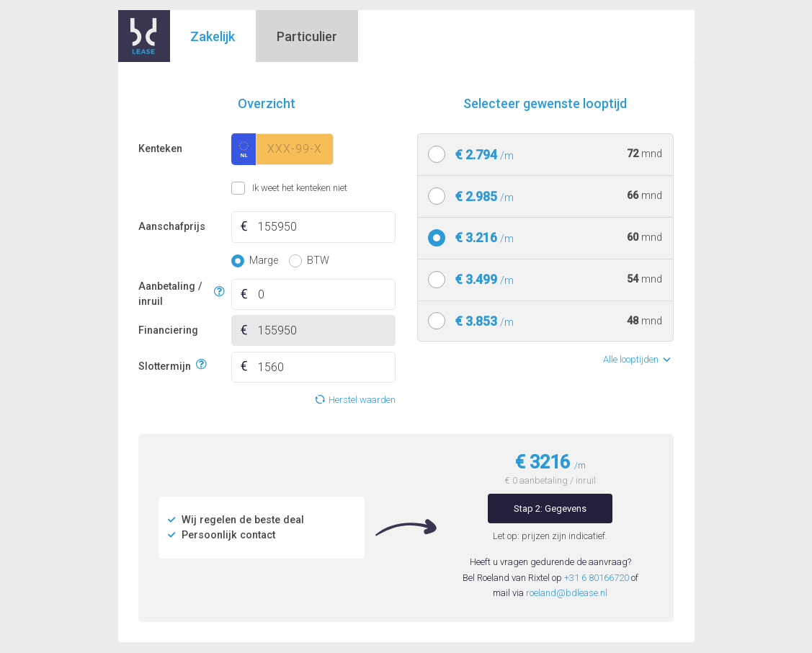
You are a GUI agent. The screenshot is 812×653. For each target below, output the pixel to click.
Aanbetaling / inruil (174, 294)
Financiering (168, 330)
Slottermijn (165, 365)
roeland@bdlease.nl (567, 593)
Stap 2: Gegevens (550, 508)
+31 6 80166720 (597, 578)
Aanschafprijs (172, 227)
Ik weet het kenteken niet (250, 188)
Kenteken (160, 149)
